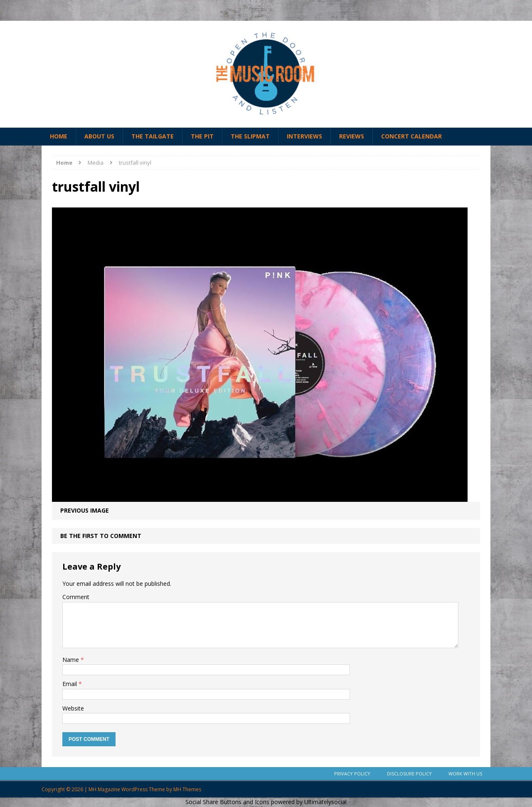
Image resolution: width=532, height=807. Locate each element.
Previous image (85, 510)
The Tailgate (153, 136)
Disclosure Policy (409, 774)
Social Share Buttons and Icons (227, 802)
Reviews (352, 136)
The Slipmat (250, 136)
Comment (76, 597)
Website (73, 708)
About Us (99, 136)
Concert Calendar (411, 136)
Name (71, 660)
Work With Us (465, 774)
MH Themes (187, 789)
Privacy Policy (352, 774)
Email (70, 684)
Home (59, 136)
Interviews (304, 136)
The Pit (202, 136)
